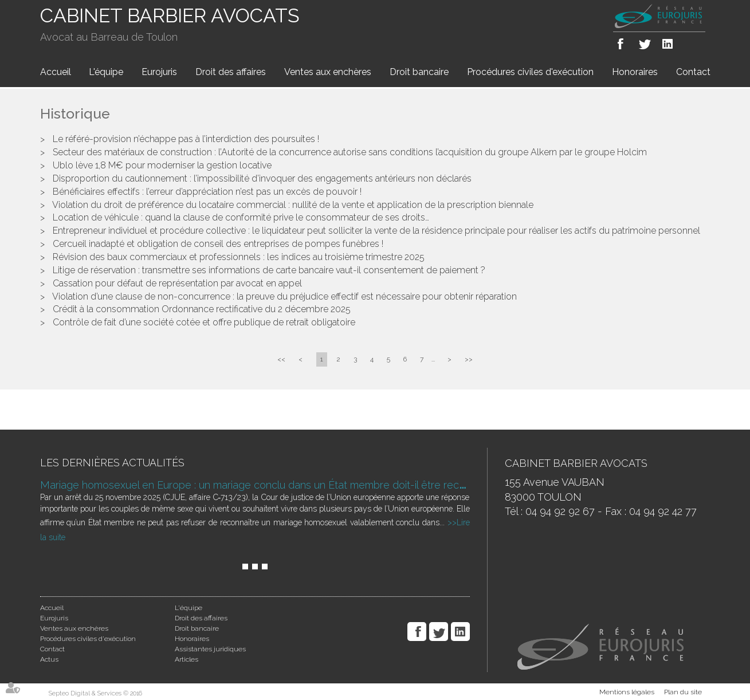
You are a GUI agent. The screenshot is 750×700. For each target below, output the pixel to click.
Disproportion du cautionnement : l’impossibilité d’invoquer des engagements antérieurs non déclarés (262, 178)
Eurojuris (159, 72)
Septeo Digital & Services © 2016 (95, 693)
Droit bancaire (419, 72)
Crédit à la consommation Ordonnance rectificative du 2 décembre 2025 (202, 309)
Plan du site (683, 692)
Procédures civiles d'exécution (530, 72)
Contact (693, 72)
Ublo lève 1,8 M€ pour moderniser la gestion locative (162, 165)
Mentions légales (627, 692)
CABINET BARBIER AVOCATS (170, 15)
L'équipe (106, 72)
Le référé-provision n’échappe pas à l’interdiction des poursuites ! (186, 139)
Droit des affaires (231, 72)
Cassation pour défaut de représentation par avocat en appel (177, 283)
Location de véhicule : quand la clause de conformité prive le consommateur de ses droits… (241, 217)
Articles (186, 659)
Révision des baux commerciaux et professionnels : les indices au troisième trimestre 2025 (239, 257)
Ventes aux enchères (328, 72)
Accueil (56, 72)
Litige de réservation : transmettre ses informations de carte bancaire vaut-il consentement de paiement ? (269, 270)
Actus (49, 659)
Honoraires (635, 72)
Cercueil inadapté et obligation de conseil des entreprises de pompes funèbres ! (218, 244)
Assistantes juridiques (210, 649)
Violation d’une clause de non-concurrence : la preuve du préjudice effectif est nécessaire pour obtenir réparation (284, 296)
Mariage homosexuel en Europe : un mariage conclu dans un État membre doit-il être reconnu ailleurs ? (283, 485)
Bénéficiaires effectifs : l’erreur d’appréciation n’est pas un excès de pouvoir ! (207, 192)
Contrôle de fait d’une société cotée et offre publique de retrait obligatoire (204, 322)
